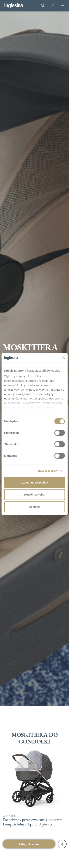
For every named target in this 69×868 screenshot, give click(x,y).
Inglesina (14, 6)
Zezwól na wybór (34, 495)
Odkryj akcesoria (29, 844)
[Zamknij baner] (63, 358)
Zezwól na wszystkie (35, 482)
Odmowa (34, 507)
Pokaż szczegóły (47, 471)
